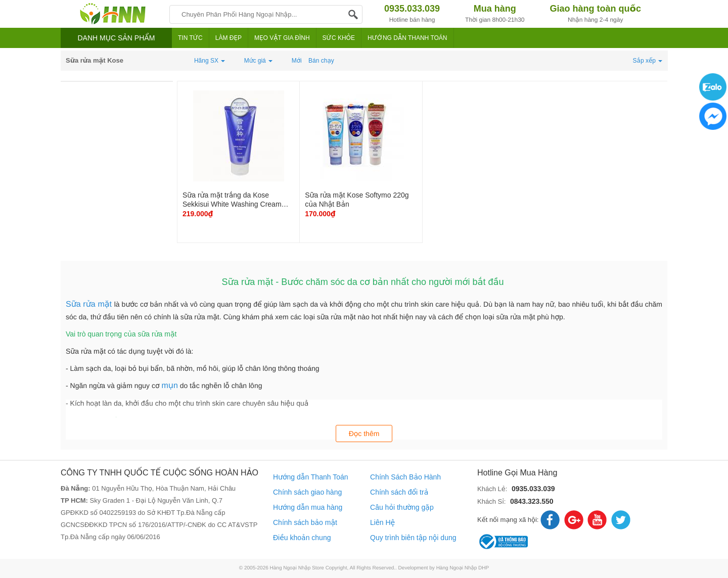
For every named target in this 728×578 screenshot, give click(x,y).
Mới (297, 61)
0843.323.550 (532, 501)
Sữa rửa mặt (90, 304)
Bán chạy (321, 61)
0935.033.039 (533, 489)
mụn (169, 386)
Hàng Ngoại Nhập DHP (463, 568)
